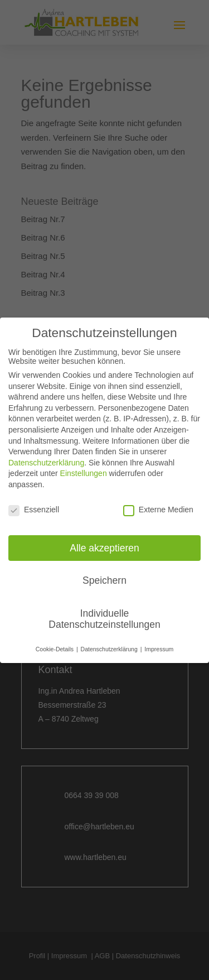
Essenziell (34, 510)
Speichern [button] (104, 580)
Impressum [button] (159, 649)
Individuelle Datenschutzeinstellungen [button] (104, 619)
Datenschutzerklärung (46, 463)
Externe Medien (158, 510)
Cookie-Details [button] (55, 649)
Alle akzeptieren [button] (104, 547)
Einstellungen (84, 473)
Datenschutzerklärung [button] (110, 649)
